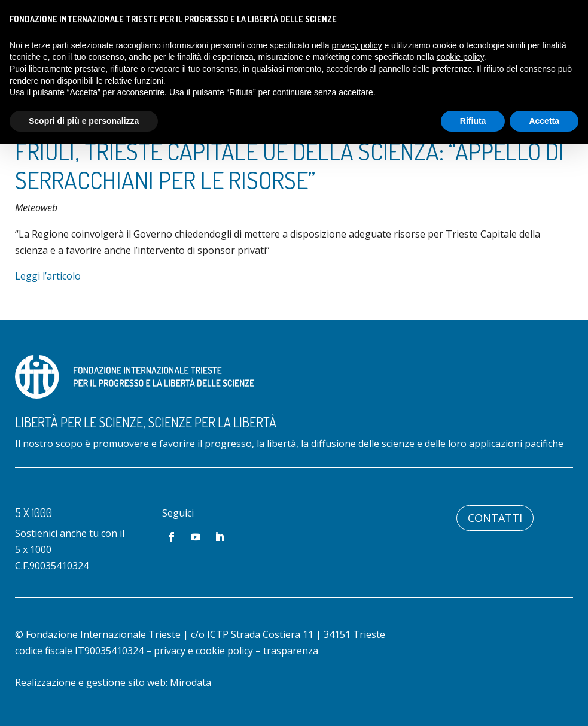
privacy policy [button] (357, 45)
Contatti (495, 518)
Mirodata (191, 682)
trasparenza (291, 651)
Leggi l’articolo (48, 276)
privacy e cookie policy (203, 651)
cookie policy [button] (460, 57)
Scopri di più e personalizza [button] (84, 121)
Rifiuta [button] (473, 121)
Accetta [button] (544, 121)
